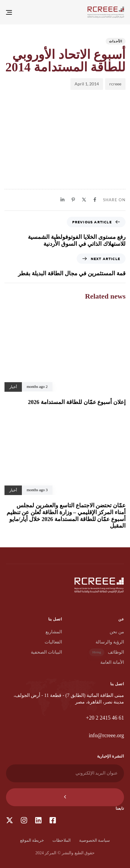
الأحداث (116, 41)
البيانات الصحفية (46, 652)
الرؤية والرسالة (110, 642)
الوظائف (107, 652)
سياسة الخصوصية (95, 840)
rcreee (115, 84)
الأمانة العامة (112, 662)
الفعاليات (53, 642)
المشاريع (54, 632)
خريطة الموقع (32, 840)
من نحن (117, 632)
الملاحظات (62, 840)
